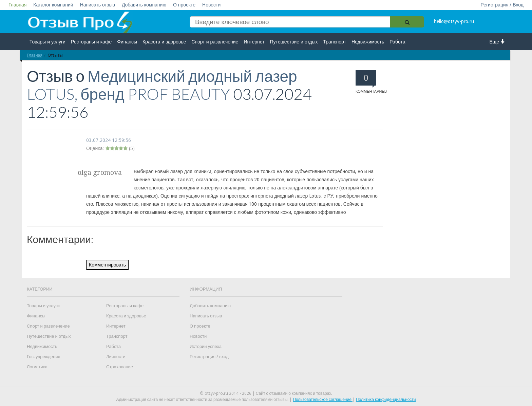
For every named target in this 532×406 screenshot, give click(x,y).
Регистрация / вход (209, 357)
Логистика (37, 367)
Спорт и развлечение (215, 42)
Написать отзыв (98, 5)
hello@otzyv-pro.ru (454, 21)
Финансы (127, 42)
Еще (498, 42)
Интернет (254, 42)
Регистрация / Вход (502, 5)
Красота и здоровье (164, 42)
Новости (211, 5)
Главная (17, 5)
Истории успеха (206, 346)
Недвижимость (368, 42)
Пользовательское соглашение (323, 400)
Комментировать (107, 265)
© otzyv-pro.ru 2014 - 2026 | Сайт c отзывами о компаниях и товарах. (266, 393)
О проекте (184, 5)
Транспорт (335, 42)
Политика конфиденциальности (386, 400)
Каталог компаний (53, 5)
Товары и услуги (47, 42)
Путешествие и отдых (294, 42)
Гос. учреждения (43, 357)
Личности (116, 357)
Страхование (120, 367)
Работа (397, 42)
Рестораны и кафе (91, 42)
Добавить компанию (144, 5)
